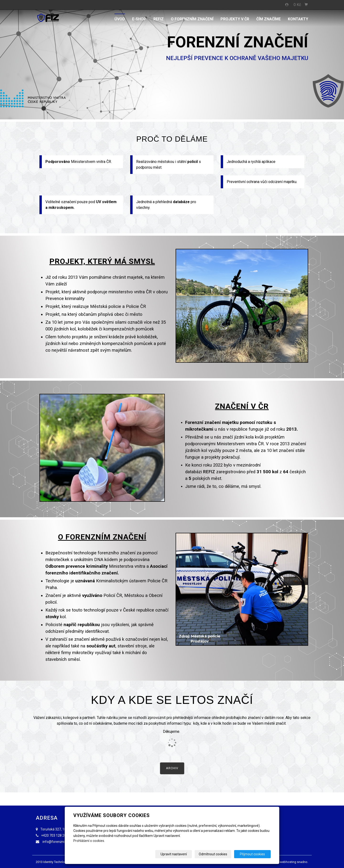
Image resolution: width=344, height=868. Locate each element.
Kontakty (298, 19)
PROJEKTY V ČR (235, 19)
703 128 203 (59, 835)
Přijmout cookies (252, 854)
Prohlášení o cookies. (89, 841)
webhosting (288, 862)
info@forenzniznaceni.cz (62, 842)
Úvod (120, 19)
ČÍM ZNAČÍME (269, 19)
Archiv (172, 768)
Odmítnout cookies (213, 854)
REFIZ (159, 19)
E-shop (139, 19)
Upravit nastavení (174, 854)
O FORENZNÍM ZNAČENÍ (192, 19)
